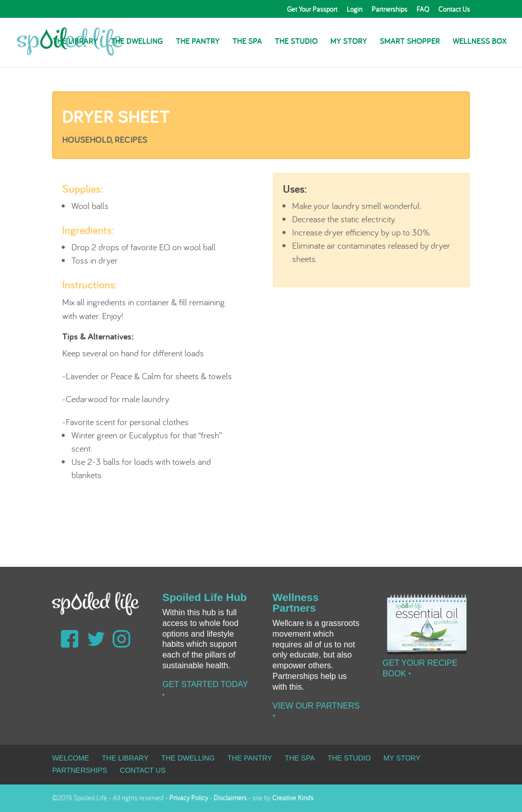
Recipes (131, 139)
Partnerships (389, 10)
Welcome (70, 758)
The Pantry (198, 42)
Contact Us (454, 10)
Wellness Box (480, 42)
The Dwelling (137, 42)
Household (87, 139)
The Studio (296, 42)
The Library (75, 42)
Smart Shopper (410, 42)
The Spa (247, 42)
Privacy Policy (189, 798)
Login (355, 10)
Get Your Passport (312, 10)
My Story (349, 42)
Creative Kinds (293, 798)
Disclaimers (230, 798)
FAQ (423, 10)
